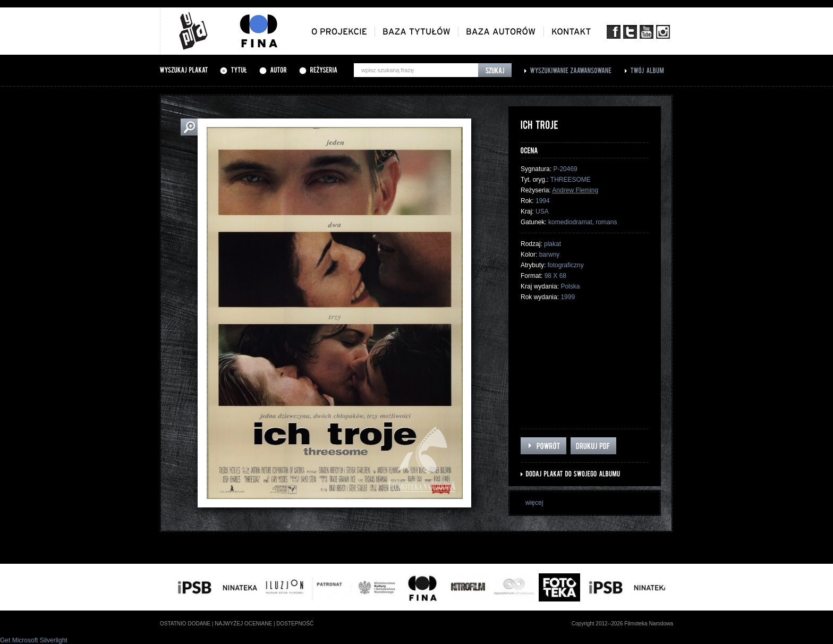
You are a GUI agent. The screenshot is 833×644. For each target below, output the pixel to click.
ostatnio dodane (185, 624)
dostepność (295, 624)
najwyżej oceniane (243, 624)
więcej (534, 503)
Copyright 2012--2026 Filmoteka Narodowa (622, 624)
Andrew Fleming (575, 190)
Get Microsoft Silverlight (34, 640)
